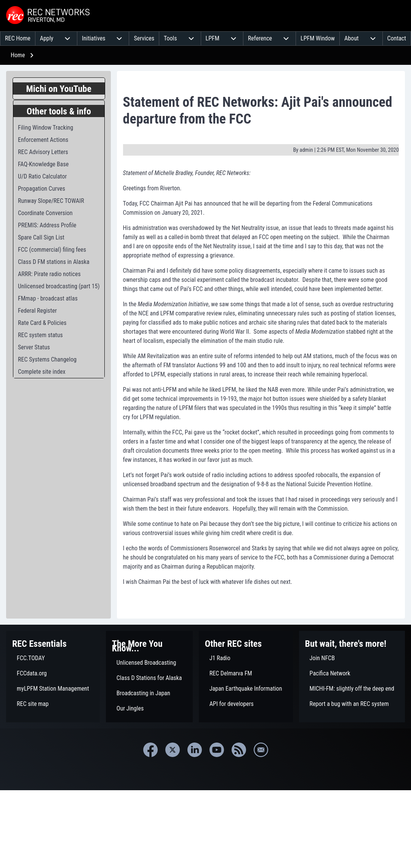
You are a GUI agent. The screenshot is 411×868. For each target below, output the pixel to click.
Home (18, 55)
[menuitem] (18, 39)
